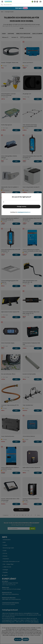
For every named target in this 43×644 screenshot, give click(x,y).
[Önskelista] (37, 2)
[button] (34, 2)
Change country (22, 207)
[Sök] (21, 5)
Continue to (20, 212)
